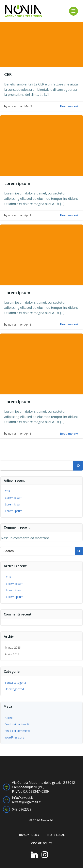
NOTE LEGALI (56, 835)
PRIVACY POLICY (28, 835)
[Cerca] (78, 466)
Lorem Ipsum (14, 511)
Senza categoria (15, 683)
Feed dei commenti (17, 731)
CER (7, 491)
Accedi (9, 718)
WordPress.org (14, 737)
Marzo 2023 (13, 647)
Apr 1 (28, 215)
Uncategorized (14, 689)
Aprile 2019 (12, 654)
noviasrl (13, 106)
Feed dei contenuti (17, 724)
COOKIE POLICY (42, 843)
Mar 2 (28, 106)
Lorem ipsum (14, 498)
